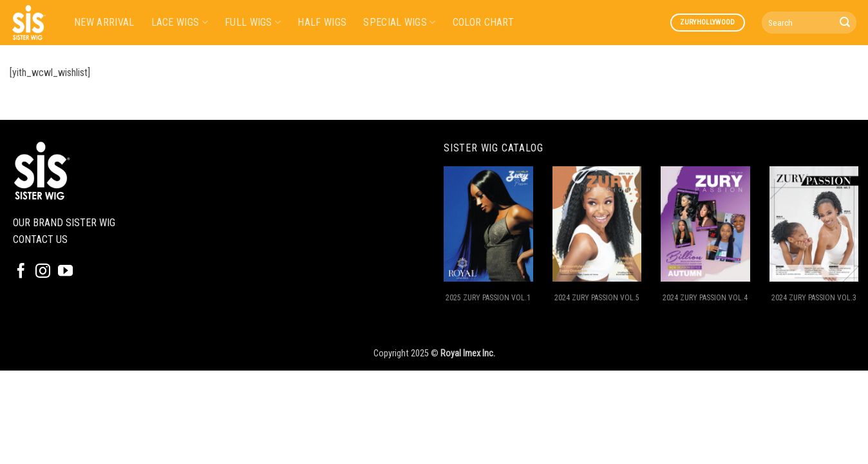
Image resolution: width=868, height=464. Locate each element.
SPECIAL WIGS (399, 23)
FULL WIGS (253, 23)
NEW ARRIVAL (104, 22)
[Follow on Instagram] (43, 272)
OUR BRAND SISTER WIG (64, 223)
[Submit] (845, 23)
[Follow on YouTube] (65, 272)
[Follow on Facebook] (21, 272)
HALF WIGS (322, 22)
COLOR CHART (484, 22)
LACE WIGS (180, 23)
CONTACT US (40, 239)
